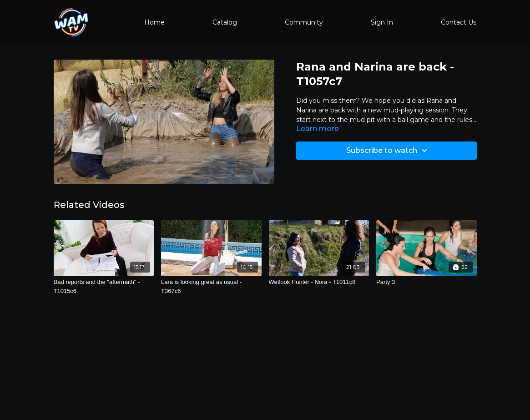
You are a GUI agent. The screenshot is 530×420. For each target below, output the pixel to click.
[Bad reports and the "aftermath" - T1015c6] (104, 286)
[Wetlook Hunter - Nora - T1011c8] (319, 282)
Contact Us (459, 22)
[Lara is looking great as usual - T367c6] (211, 286)
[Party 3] (427, 282)
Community (304, 22)
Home (154, 22)
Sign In (382, 22)
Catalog (225, 22)
